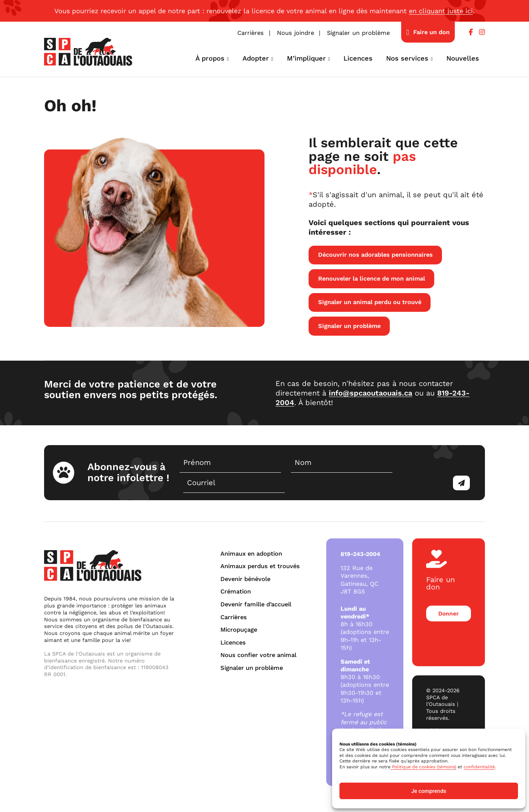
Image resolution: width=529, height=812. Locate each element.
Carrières (251, 33)
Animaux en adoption (251, 554)
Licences (358, 58)
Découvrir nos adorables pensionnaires (375, 255)
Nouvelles (463, 58)
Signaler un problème (358, 33)
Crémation (236, 591)
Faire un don (431, 32)
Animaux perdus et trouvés (260, 566)
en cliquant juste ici (441, 11)
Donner (448, 607)
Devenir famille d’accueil (256, 604)
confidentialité (479, 767)
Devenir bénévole (245, 579)
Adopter (256, 58)
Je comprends (429, 791)
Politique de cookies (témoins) (423, 767)
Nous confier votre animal (258, 655)
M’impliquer (306, 58)
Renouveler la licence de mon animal (372, 279)
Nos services (407, 58)
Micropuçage (239, 630)
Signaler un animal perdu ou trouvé (370, 302)
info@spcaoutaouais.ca (370, 393)
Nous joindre (296, 33)
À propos (210, 58)
